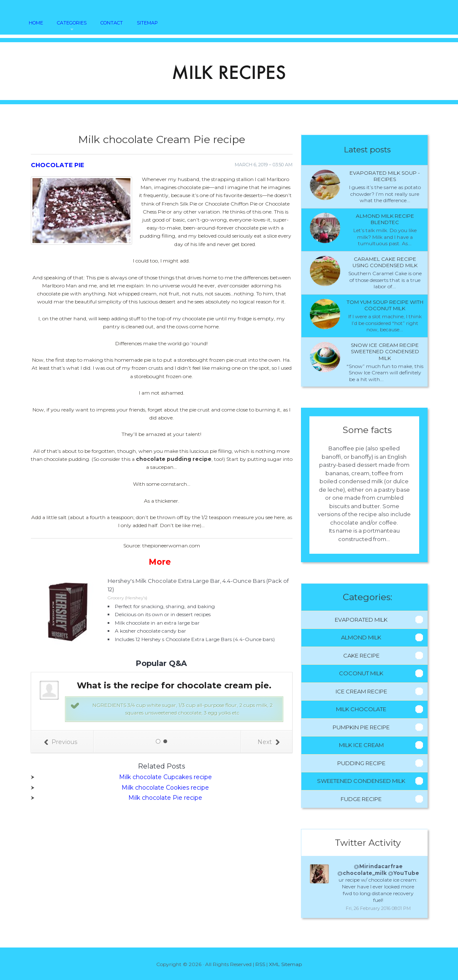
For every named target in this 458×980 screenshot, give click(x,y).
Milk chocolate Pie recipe (165, 798)
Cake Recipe (361, 655)
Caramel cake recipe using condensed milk (385, 262)
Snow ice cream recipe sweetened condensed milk (385, 352)
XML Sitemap (285, 964)
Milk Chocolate (361, 709)
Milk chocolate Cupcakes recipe (165, 777)
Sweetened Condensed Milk (361, 781)
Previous (61, 742)
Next (268, 742)
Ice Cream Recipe (361, 691)
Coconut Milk (361, 673)
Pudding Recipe (361, 763)
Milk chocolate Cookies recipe (165, 788)
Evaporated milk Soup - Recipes (385, 176)
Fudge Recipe (361, 799)
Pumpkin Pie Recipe (361, 727)
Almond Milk (361, 637)
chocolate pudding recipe (174, 459)
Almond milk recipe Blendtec (385, 219)
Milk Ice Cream (361, 745)
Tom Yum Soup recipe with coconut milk (385, 305)
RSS (260, 964)
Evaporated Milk (361, 620)
